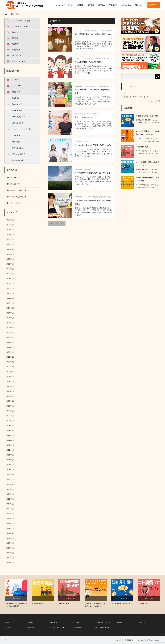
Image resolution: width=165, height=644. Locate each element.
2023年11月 (11, 362)
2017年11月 (11, 528)
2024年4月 (10, 337)
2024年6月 (10, 328)
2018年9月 (10, 489)
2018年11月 (11, 479)
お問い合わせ (17, 55)
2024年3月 (10, 342)
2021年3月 (10, 460)
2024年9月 (10, 313)
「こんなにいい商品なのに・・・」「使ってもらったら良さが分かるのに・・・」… (147, 141)
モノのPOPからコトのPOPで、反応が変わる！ (92, 91)
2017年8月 (10, 543)
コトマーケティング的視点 (22, 129)
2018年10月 (11, 484)
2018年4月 (10, 504)
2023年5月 (10, 391)
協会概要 (80, 5)
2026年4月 (10, 220)
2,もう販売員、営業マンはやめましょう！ (148, 164)
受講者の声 (113, 5)
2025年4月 (10, 279)
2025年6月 (10, 269)
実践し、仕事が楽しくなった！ (87, 117)
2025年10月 (11, 249)
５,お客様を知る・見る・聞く (147, 116)
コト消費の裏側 (142, 147)
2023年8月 (10, 377)
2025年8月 (10, 259)
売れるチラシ (17, 110)
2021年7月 (10, 445)
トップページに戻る (57, 224)
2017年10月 (11, 533)
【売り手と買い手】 (13, 184)
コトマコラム (126, 5)
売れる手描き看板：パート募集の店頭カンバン (93, 36)
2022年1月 (10, 421)
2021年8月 (10, 440)
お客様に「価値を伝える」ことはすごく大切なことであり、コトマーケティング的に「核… (147, 123)
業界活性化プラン (18, 148)
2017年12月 (11, 524)
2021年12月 (11, 426)
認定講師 (91, 5)
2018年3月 (10, 509)
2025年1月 (10, 293)
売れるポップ (89, 58)
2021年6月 (10, 450)
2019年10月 (11, 475)
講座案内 (102, 5)
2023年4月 (10, 396)
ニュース (15, 80)
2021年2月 (10, 465)
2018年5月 (10, 499)
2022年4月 (10, 411)
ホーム (7, 623)
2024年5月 (10, 333)
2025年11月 (11, 244)
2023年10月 (11, 367)
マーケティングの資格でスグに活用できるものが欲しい (96, 605)
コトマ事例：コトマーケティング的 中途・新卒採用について (16, 605)
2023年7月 (10, 382)
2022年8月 (10, 406)
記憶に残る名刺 (17, 123)
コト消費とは (143, 604)
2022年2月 (10, 416)
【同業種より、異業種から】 (16, 190)
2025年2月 (10, 288)
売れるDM (15, 98)
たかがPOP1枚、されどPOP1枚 (88, 62)
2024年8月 (10, 318)
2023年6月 (10, 386)
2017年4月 (10, 558)
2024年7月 (10, 323)
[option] (18, 593)
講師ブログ (139, 5)
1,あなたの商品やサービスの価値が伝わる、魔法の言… (148, 133)
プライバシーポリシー (20, 61)
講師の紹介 (16, 142)
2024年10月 (11, 308)
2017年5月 (10, 553)
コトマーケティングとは (64, 5)
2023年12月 (11, 357)
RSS (6, 640)
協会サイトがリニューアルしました (136, 97)
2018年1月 (10, 519)
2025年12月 (11, 240)
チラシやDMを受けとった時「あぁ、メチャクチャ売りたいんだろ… (148, 186)
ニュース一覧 (155, 101)
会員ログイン (154, 5)
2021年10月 (11, 430)
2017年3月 (10, 563)
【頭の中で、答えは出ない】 (16, 197)
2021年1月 (10, 470)
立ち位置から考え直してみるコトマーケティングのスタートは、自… (147, 171)
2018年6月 (10, 494)
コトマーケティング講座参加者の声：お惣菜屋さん (93, 202)
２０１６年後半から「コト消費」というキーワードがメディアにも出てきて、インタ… (147, 154)
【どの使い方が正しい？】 (16, 203)
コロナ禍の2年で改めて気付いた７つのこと (92, 173)
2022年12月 (11, 401)
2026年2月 (10, 230)
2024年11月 (11, 303)
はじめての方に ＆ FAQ (20, 26)
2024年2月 (10, 347)
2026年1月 (10, 235)
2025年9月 (10, 254)
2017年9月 (10, 538)
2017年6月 (10, 548)
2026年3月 (10, 225)
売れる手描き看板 (91, 31)
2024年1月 (10, 352)
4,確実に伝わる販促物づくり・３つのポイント (148, 179)
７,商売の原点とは (38, 604)
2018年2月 (10, 514)
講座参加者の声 (98, 197)
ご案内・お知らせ (18, 154)
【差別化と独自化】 (13, 177)
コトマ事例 (101, 31)
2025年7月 (10, 264)
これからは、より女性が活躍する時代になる (93, 145)
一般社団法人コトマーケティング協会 (136, 640)
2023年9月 (10, 372)
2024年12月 (11, 298)
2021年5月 (10, 455)
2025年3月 (10, 284)
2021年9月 (10, 435)
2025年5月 (10, 274)
